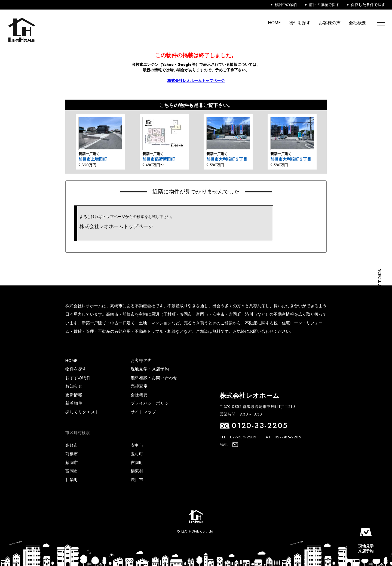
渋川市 (137, 480)
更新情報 (74, 395)
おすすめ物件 (78, 378)
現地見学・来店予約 (150, 369)
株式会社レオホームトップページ (196, 81)
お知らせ (74, 386)
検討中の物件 (286, 5)
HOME (274, 23)
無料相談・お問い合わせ (154, 378)
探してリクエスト (82, 412)
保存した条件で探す (368, 5)
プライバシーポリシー (152, 403)
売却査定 (139, 386)
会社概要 (357, 23)
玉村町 (137, 454)
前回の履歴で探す (324, 5)
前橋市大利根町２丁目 (227, 159)
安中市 (137, 445)
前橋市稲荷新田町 (159, 159)
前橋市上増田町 (93, 159)
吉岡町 (137, 463)
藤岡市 (72, 463)
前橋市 (72, 454)
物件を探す (300, 23)
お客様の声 (330, 23)
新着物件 (74, 403)
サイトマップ (143, 412)
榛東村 (137, 471)
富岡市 (72, 471)
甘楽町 (72, 480)
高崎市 (72, 445)
